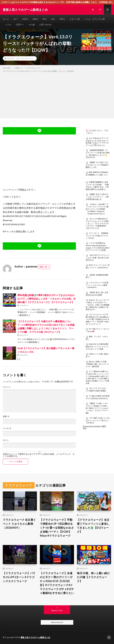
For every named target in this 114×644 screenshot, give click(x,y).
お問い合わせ (45, 24)
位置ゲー (20, 24)
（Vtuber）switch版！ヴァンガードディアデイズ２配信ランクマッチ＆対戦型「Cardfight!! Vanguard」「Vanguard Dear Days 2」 (97, 209)
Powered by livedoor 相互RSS (94, 427)
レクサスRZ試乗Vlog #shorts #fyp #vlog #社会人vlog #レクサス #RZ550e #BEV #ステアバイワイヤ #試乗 (98, 247)
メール (7, 428)
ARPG (25, 19)
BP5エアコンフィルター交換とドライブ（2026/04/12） (98, 266)
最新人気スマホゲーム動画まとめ (35, 637)
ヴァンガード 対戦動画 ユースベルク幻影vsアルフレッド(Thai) (98, 236)
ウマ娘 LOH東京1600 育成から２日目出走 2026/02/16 (98, 397)
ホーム (6, 19)
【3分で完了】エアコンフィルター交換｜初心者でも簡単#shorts (97, 258)
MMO (35, 19)
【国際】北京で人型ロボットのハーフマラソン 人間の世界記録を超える (97, 197)
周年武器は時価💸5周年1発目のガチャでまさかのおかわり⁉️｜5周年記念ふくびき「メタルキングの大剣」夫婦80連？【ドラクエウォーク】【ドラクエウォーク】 (47, 299)
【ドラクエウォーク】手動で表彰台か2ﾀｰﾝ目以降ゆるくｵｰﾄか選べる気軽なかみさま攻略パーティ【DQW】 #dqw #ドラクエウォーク (98, 319)
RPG (45, 19)
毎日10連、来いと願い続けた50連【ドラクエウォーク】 (93, 577)
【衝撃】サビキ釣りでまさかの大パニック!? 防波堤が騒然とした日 (97, 165)
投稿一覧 (43, 267)
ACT (16, 19)
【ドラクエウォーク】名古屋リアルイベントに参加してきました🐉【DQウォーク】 (93, 526)
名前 (6, 416)
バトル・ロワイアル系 (95, 19)
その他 (32, 24)
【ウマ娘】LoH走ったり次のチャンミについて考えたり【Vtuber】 (98, 420)
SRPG (62, 19)
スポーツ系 (75, 19)
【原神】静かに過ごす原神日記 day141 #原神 (97, 294)
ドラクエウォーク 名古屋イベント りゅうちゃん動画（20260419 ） (97, 285)
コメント (7, 387)
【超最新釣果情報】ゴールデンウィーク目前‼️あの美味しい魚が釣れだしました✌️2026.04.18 (98, 154)
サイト (6, 440)
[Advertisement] (57, 95)
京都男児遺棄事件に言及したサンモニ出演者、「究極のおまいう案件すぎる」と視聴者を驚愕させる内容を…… (97, 186)
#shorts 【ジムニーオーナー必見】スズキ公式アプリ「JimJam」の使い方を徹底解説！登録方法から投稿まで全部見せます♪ (98, 305)
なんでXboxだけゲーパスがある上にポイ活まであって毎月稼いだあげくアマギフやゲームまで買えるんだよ (97, 142)
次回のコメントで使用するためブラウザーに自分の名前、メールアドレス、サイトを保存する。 (39, 455)
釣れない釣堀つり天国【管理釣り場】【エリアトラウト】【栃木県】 (97, 364)
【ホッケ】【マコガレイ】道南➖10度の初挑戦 (96, 389)
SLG (53, 19)
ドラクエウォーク (26, 58)
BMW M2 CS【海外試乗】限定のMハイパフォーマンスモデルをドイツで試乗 (97, 346)
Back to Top (57, 610)
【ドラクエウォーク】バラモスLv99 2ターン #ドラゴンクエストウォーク (19, 577)
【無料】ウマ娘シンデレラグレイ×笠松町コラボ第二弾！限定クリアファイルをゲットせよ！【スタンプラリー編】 (97, 408)
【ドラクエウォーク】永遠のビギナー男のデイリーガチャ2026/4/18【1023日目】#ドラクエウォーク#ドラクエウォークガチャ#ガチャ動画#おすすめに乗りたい (57, 583)
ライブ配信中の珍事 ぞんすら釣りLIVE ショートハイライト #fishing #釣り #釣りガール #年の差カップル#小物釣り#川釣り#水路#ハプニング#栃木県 (97, 377)
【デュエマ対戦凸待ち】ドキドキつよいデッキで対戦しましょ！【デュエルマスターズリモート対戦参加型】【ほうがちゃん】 (97, 223)
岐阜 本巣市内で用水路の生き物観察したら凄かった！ (97, 173)
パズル (8, 24)
